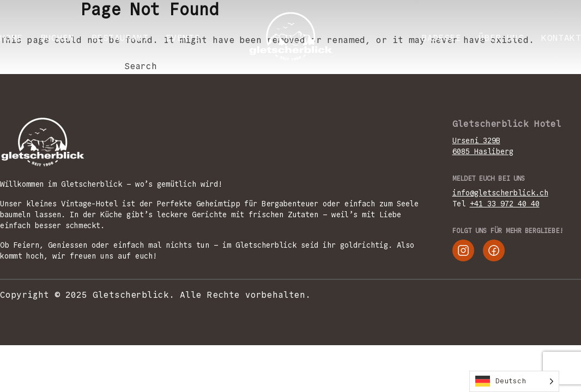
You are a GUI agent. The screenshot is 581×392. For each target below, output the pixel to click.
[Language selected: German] (514, 381)
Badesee (441, 38)
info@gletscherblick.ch (500, 193)
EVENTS (183, 38)
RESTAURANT (120, 38)
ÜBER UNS (501, 38)
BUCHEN (57, 38)
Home (11, 38)
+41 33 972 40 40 (505, 204)
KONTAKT (561, 38)
